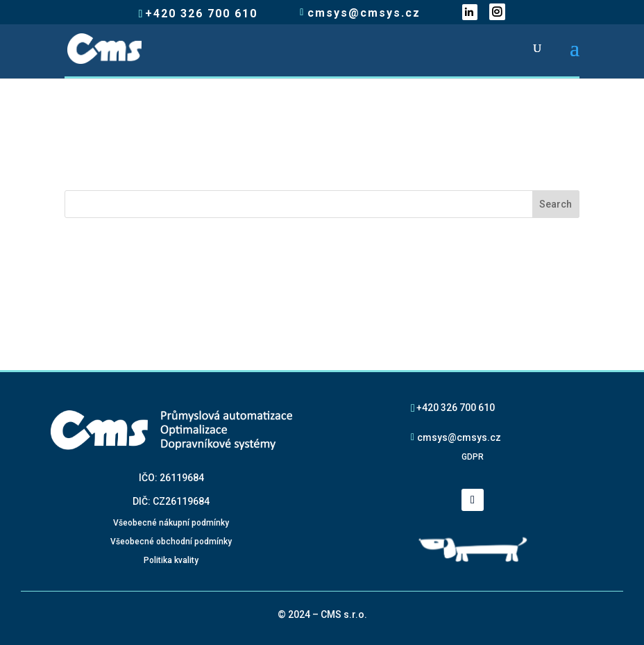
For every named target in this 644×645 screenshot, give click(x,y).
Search (556, 204)
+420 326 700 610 (456, 407)
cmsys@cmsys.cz (459, 437)
